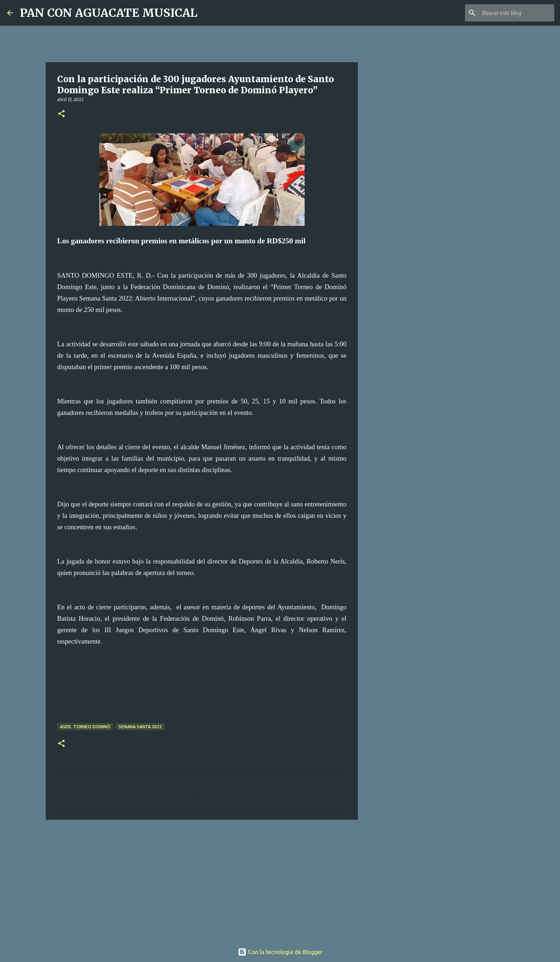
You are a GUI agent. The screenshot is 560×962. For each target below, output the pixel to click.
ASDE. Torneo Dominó (85, 727)
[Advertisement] (202, 881)
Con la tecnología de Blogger (280, 952)
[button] (61, 114)
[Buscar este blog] (517, 13)
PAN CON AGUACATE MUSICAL (109, 13)
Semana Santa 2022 (140, 727)
